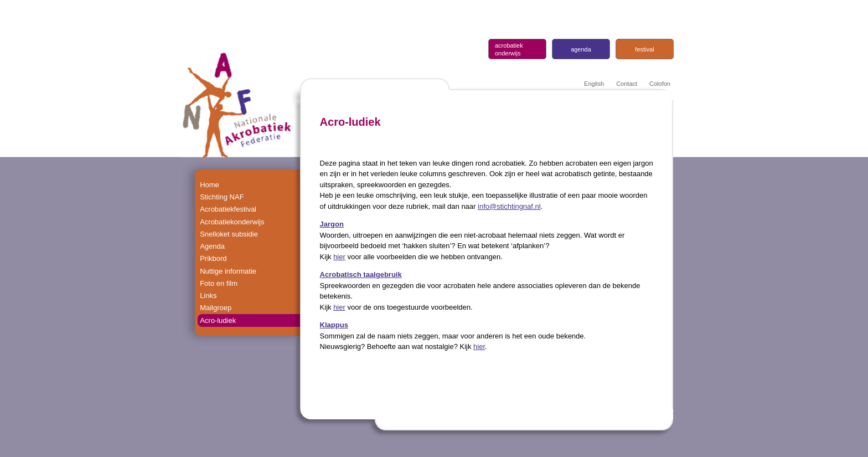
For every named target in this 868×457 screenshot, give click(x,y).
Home (210, 185)
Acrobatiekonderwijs (232, 221)
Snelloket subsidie (229, 234)
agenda (581, 49)
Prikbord (213, 258)
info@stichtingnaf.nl (509, 206)
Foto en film (219, 283)
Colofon (660, 84)
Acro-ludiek (218, 320)
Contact (627, 84)
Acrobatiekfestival (228, 209)
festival (644, 49)
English (594, 84)
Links (208, 295)
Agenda (212, 246)
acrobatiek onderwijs (509, 49)
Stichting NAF (222, 197)
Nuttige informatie (228, 271)
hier (339, 257)
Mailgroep (216, 308)
